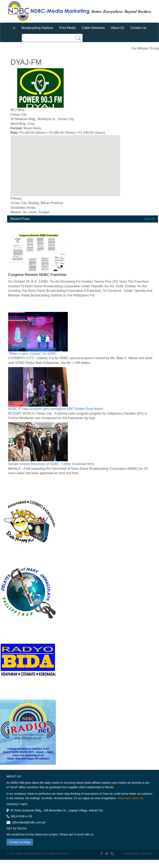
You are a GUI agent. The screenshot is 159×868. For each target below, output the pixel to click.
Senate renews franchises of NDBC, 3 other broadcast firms (51, 464)
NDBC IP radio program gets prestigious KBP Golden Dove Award (56, 409)
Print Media (68, 28)
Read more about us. (131, 798)
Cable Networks (93, 28)
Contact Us (138, 28)
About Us (118, 28)
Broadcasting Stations (38, 28)
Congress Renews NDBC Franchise (37, 275)
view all (149, 219)
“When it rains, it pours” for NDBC (32, 354)
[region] (65, 166)
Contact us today (20, 842)
